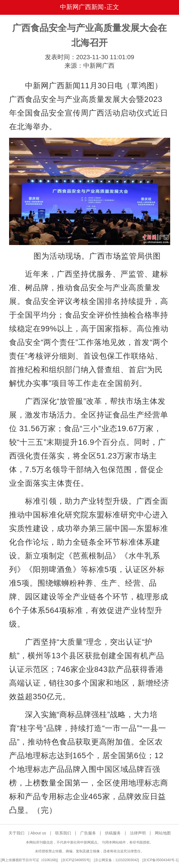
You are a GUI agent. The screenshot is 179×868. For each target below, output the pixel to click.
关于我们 (16, 833)
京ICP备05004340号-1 (160, 860)
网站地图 (163, 833)
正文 (113, 7)
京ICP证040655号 (76, 860)
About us (38, 833)
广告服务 (88, 833)
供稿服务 (113, 833)
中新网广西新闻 (82, 7)
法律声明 (138, 833)
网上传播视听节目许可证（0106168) (29, 860)
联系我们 (63, 833)
